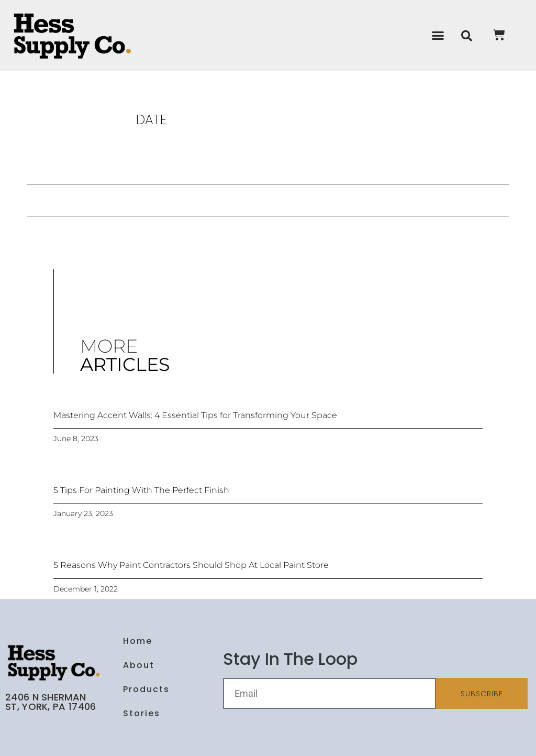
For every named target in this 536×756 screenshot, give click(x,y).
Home (138, 641)
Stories (142, 713)
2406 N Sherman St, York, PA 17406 (51, 702)
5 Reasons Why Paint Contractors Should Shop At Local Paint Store (191, 565)
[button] (438, 36)
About (139, 665)
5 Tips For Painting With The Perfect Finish (141, 490)
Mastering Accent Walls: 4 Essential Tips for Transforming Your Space (195, 415)
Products (146, 689)
